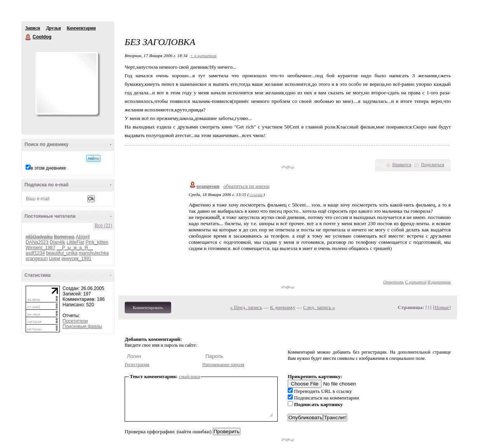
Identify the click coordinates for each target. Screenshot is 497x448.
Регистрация (137, 365)
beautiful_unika (62, 253)
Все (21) (103, 226)
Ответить (394, 282)
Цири (55, 259)
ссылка (256, 194)
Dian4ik (57, 242)
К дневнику (283, 307)
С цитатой (416, 282)
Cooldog (28, 37)
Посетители (75, 321)
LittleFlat (75, 242)
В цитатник (439, 282)
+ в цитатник (203, 56)
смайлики (190, 376)
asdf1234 (35, 253)
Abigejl (83, 237)
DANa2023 (37, 242)
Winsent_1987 (41, 248)
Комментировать (148, 307)
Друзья (53, 28)
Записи (33, 28)
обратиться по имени (246, 186)
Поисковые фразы (82, 326)
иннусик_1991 (76, 259)
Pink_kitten (97, 242)
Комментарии (81, 28)
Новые (442, 307)
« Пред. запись (246, 307)
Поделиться (433, 165)
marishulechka (94, 253)
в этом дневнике (48, 168)
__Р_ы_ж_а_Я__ (75, 248)
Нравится (402, 165)
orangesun (37, 259)
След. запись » (319, 307)
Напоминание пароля (223, 365)
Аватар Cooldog (66, 83)
